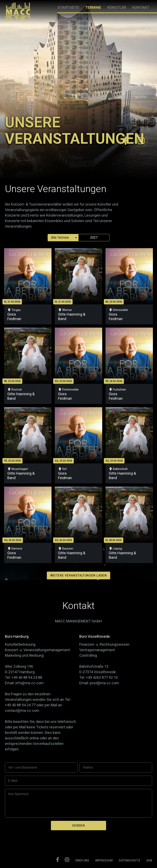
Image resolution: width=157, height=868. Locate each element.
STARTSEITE (68, 7)
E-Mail (13, 781)
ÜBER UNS (82, 860)
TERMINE (93, 7)
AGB (149, 860)
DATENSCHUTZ (130, 860)
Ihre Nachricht (18, 794)
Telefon (88, 767)
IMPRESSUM (104, 860)
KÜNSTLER (117, 7)
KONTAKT (141, 7)
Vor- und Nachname (23, 767)
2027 (94, 238)
